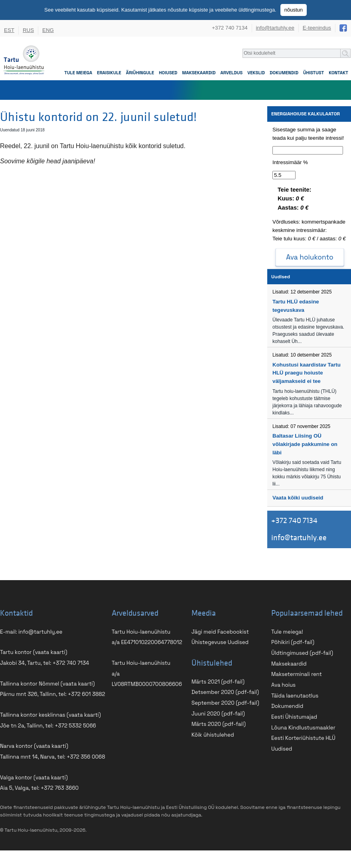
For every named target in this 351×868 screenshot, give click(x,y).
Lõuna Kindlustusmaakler (303, 728)
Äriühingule (140, 73)
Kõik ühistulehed (213, 735)
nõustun (294, 10)
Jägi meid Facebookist (220, 632)
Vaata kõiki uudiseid (298, 498)
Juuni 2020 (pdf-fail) (218, 714)
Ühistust (314, 73)
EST (9, 30)
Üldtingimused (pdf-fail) (302, 653)
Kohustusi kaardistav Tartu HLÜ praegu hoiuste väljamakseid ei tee (307, 373)
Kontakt (338, 73)
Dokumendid (284, 73)
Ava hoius (283, 685)
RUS (28, 30)
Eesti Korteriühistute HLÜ (303, 738)
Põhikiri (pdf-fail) (293, 642)
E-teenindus (317, 28)
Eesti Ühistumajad (294, 717)
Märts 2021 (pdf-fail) (218, 682)
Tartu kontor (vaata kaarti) (34, 652)
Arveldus (232, 73)
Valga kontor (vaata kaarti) (34, 778)
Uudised (282, 749)
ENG (48, 30)
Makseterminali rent (297, 674)
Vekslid (256, 73)
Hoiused (168, 73)
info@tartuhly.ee (275, 28)
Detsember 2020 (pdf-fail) (225, 692)
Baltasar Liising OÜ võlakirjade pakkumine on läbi (305, 444)
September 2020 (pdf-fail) (225, 703)
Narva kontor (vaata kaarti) (34, 746)
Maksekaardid (199, 73)
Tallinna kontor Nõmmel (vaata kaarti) (47, 684)
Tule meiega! (287, 632)
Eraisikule (109, 73)
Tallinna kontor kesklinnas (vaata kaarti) (50, 715)
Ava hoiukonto (310, 257)
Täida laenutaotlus (295, 696)
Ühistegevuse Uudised (220, 642)
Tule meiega (78, 73)
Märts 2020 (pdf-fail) (219, 724)
